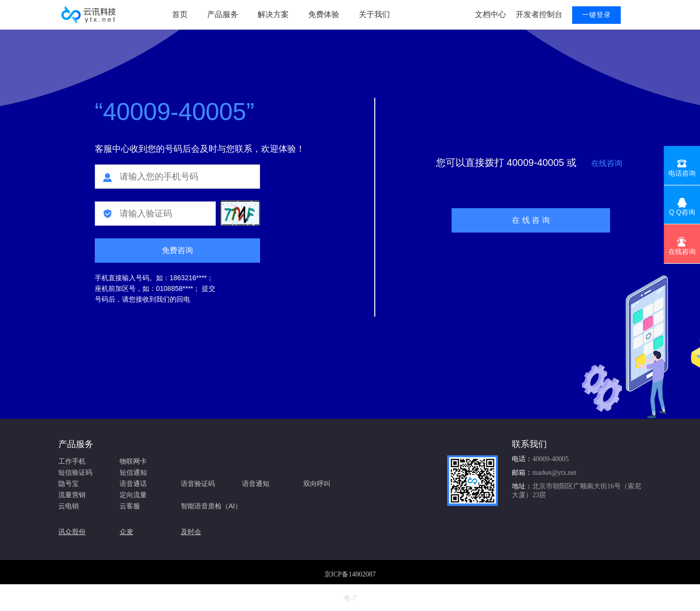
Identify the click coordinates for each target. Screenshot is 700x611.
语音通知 (256, 484)
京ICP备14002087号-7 (350, 586)
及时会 (191, 532)
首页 (180, 14)
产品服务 (223, 14)
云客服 (130, 506)
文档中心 (490, 14)
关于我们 (374, 14)
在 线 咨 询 (531, 220)
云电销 (69, 506)
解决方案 (273, 14)
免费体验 (324, 14)
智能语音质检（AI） (211, 506)
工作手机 (72, 461)
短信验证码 (75, 472)
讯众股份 (72, 532)
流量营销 (72, 495)
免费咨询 (177, 250)
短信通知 (133, 472)
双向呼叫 (317, 484)
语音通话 (133, 484)
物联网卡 (133, 461)
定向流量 (133, 495)
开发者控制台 (539, 14)
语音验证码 (198, 484)
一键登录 (596, 15)
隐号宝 (69, 484)
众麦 (126, 532)
